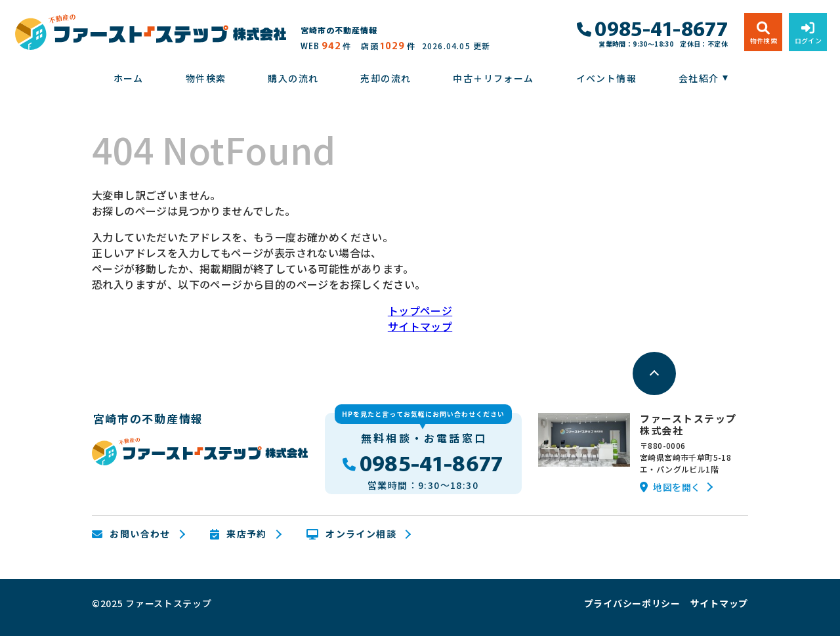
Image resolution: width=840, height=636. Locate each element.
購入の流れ (293, 78)
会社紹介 (699, 78)
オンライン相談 (351, 534)
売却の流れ (386, 78)
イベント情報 (606, 78)
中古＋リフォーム (493, 78)
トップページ (420, 310)
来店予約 (239, 534)
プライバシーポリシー (632, 603)
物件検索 (206, 78)
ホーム (129, 78)
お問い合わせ (131, 534)
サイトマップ (420, 326)
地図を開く (670, 487)
